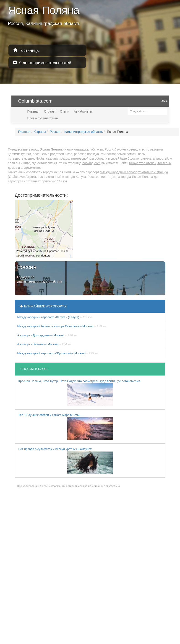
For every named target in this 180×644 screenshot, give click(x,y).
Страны (50, 111)
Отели (65, 111)
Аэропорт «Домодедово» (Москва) (48, 335)
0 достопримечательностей (42, 63)
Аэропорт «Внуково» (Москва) (45, 344)
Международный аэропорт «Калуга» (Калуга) (55, 317)
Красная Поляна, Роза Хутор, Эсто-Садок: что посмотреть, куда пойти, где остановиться (80, 393)
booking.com (91, 163)
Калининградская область (84, 132)
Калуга (81, 177)
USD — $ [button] (167, 101)
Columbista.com (35, 101)
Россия (55, 132)
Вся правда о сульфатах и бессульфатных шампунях (66, 461)
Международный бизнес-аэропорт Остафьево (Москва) (62, 326)
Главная (33, 111)
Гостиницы (26, 50)
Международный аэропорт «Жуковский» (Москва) (58, 353)
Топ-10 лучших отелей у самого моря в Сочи (66, 427)
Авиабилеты (83, 111)
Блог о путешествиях (43, 118)
